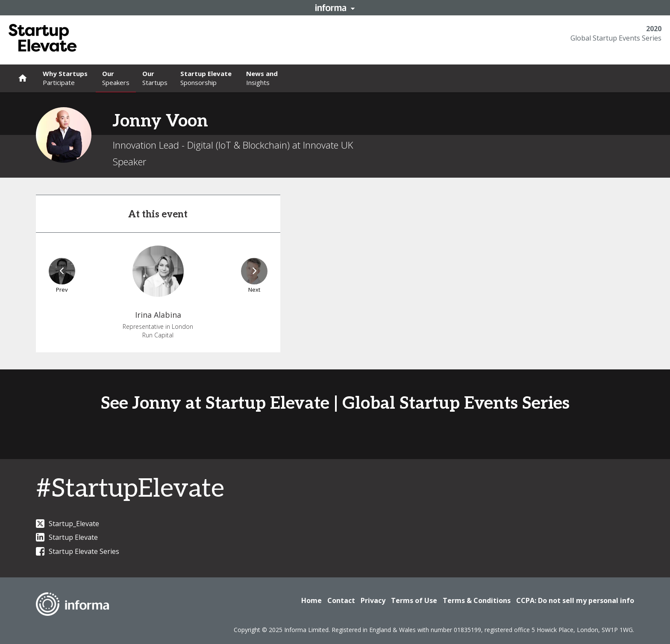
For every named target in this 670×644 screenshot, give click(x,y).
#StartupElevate (130, 489)
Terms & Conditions (477, 600)
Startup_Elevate (68, 524)
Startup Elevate (67, 537)
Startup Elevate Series (78, 551)
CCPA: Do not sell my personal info (575, 600)
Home (311, 600)
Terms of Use (414, 600)
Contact (341, 600)
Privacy (373, 600)
